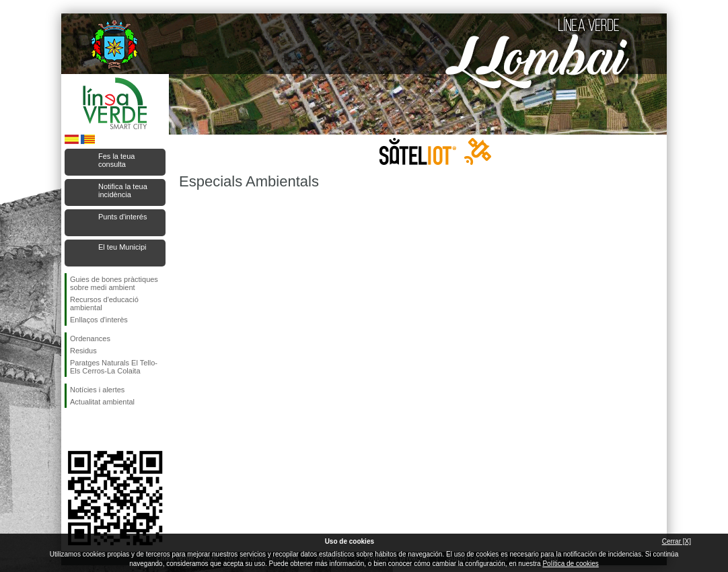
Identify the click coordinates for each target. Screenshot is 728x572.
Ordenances (90, 338)
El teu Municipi (122, 247)
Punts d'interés (122, 217)
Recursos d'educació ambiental (104, 303)
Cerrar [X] (677, 541)
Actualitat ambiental (102, 402)
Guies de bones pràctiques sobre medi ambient (114, 283)
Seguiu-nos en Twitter (95, 429)
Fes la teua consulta (116, 160)
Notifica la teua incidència (123, 190)
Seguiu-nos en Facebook (73, 429)
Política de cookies (570, 564)
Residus (83, 351)
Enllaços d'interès (99, 320)
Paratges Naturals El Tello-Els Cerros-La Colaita (114, 367)
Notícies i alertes (97, 390)
